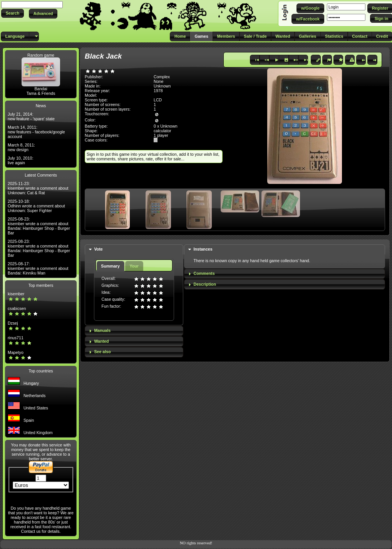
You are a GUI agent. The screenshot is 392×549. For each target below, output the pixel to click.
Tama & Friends (41, 93)
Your (134, 266)
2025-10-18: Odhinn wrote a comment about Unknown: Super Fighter (36, 206)
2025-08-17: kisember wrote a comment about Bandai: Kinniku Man (38, 268)
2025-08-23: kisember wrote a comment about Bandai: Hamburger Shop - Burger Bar (39, 226)
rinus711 (16, 338)
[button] (13, 13)
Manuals (102, 330)
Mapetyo (16, 352)
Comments (204, 273)
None (158, 81)
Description (205, 284)
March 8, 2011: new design (21, 147)
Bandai (41, 89)
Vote (98, 249)
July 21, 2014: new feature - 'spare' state (31, 116)
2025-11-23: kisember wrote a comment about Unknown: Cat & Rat (38, 188)
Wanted (101, 341)
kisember (16, 294)
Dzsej (13, 323)
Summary (110, 266)
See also (102, 352)
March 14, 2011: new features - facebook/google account (36, 132)
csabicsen (17, 308)
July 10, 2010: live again (20, 160)
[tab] (134, 250)
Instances (203, 249)
